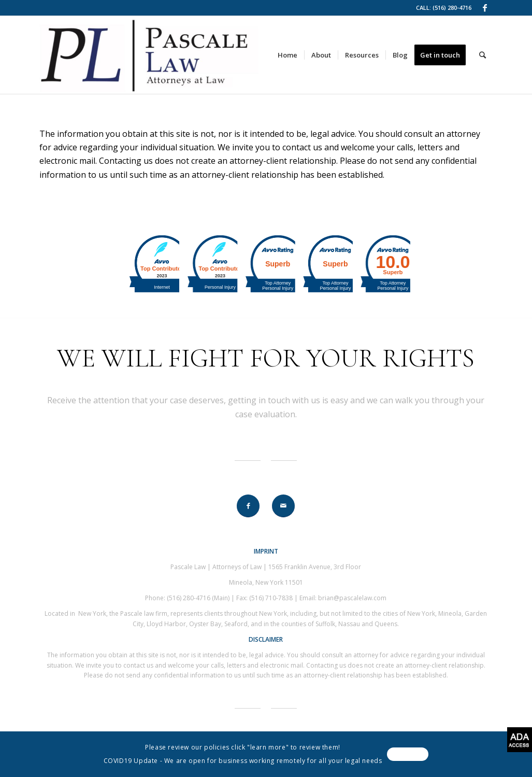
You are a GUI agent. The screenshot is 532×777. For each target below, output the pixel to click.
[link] (485, 8)
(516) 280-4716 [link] (452, 8)
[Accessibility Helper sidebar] (520, 740)
